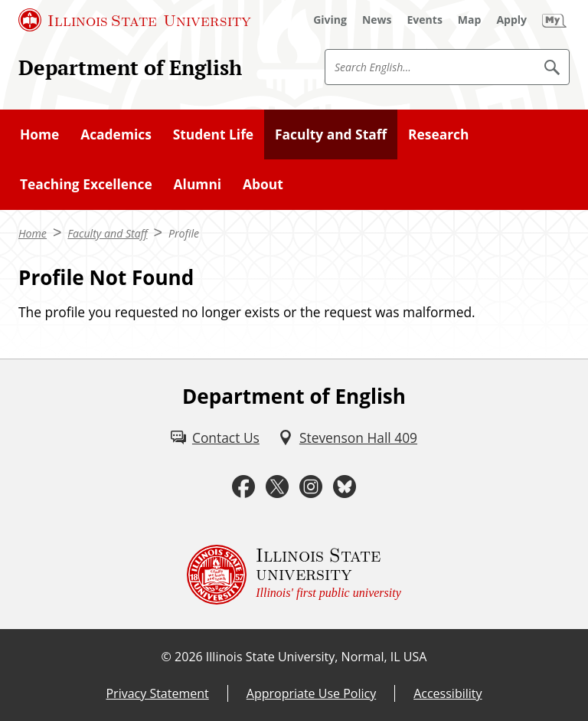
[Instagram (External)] (311, 487)
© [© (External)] (167, 657)
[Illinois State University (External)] (135, 20)
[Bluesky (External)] (345, 487)
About (263, 184)
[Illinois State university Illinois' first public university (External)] (294, 575)
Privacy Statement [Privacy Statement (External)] (157, 693)
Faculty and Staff (331, 134)
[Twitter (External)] (277, 487)
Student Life (213, 134)
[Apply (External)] (511, 20)
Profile (184, 233)
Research (438, 134)
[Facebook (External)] (243, 487)
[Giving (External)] (330, 20)
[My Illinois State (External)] (554, 20)
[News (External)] (377, 20)
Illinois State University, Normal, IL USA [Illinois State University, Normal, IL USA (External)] (317, 657)
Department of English (130, 67)
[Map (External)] (470, 20)
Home (39, 134)
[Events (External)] (425, 20)
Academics (116, 134)
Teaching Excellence (86, 184)
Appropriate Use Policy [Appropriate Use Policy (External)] (311, 693)
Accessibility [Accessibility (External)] (448, 693)
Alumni (198, 184)
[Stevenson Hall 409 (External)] (348, 438)
